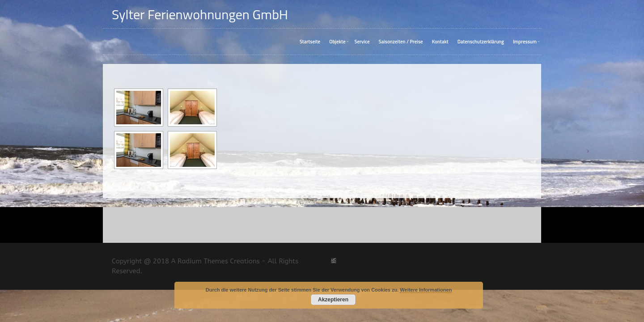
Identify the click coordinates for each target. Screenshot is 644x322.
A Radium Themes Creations (214, 271)
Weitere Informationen (426, 290)
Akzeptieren (333, 300)
